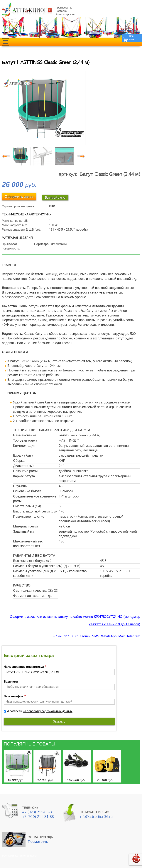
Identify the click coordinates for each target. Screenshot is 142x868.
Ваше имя (11, 682)
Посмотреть (38, 842)
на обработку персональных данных (48, 711)
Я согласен (40, 711)
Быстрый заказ (55, 198)
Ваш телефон (15, 696)
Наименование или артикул (25, 667)
